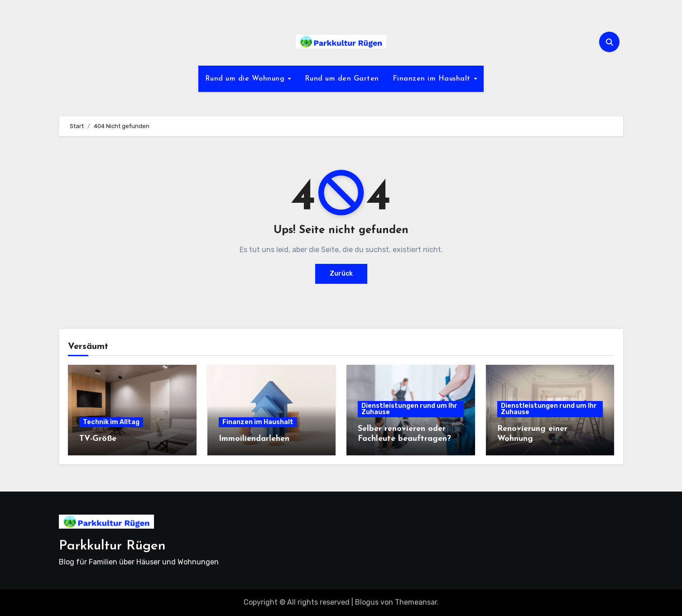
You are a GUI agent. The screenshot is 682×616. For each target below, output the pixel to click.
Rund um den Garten (342, 79)
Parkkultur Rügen (112, 546)
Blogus (367, 602)
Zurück (341, 274)
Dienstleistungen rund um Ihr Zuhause (409, 409)
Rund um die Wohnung (246, 79)
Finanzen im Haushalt (433, 79)
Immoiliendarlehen (254, 439)
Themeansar (416, 602)
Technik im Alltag (111, 422)
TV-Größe (98, 439)
